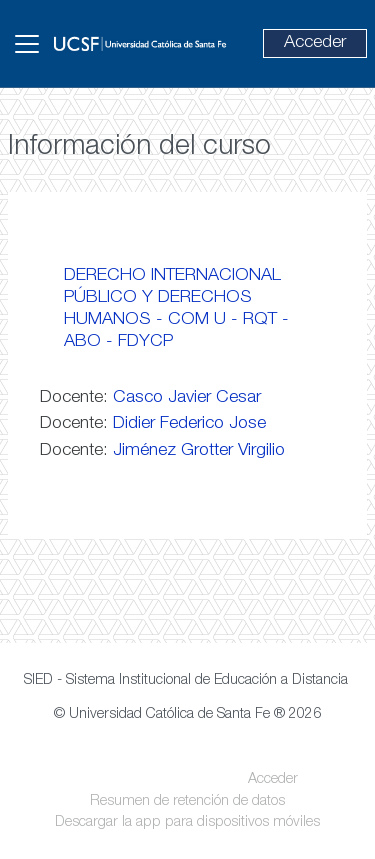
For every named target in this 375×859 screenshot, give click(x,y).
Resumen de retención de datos (187, 802)
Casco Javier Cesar (187, 398)
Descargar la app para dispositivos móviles (187, 823)
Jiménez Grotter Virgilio (199, 451)
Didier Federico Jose (189, 424)
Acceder (315, 43)
